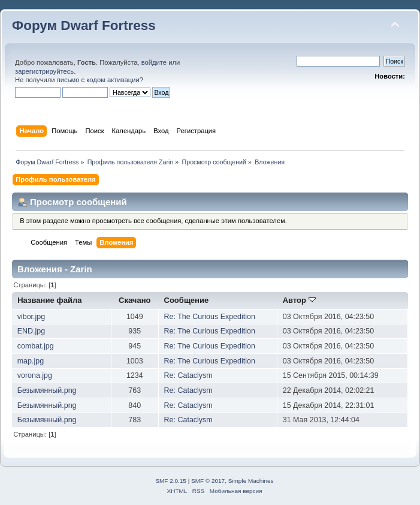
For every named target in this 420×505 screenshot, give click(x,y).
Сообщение (187, 300)
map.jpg (31, 361)
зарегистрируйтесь (44, 71)
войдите (154, 62)
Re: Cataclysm (188, 375)
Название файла (49, 300)
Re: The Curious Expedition (210, 317)
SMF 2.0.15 (171, 481)
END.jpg (31, 331)
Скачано (135, 300)
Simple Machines (251, 481)
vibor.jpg (31, 317)
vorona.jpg (35, 375)
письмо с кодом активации (98, 80)
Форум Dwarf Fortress (84, 25)
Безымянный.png (47, 390)
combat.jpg (36, 346)
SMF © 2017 (208, 481)
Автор (299, 300)
